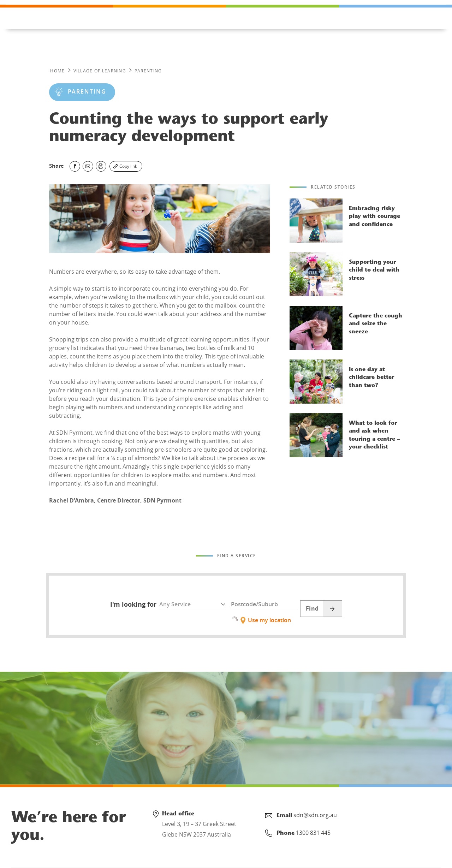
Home (57, 71)
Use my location (261, 619)
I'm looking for (133, 605)
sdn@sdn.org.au (315, 815)
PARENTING (148, 71)
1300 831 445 (46, 11)
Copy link (128, 166)
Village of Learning (100, 71)
